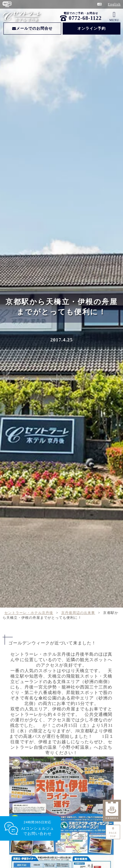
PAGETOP (113, 835)
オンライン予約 (92, 28)
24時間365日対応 (38, 828)
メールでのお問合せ (32, 28)
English (114, 4)
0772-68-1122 (85, 18)
